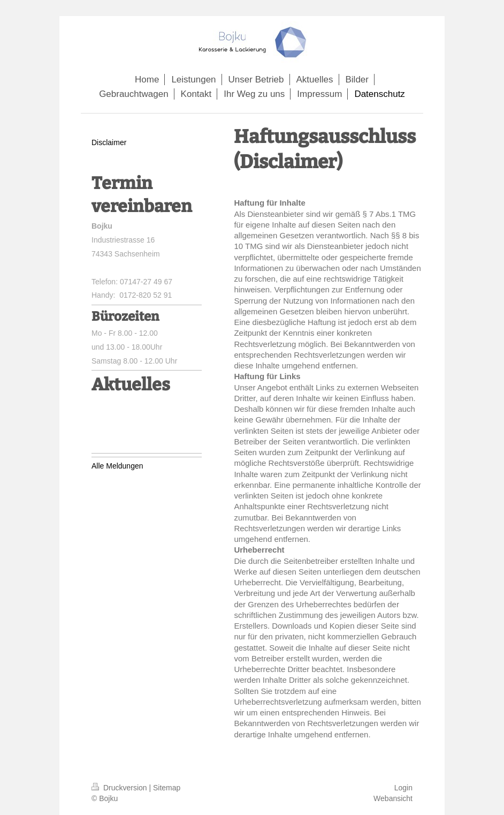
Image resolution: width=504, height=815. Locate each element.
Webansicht (393, 798)
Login (403, 788)
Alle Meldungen (117, 466)
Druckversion (120, 788)
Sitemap (167, 788)
